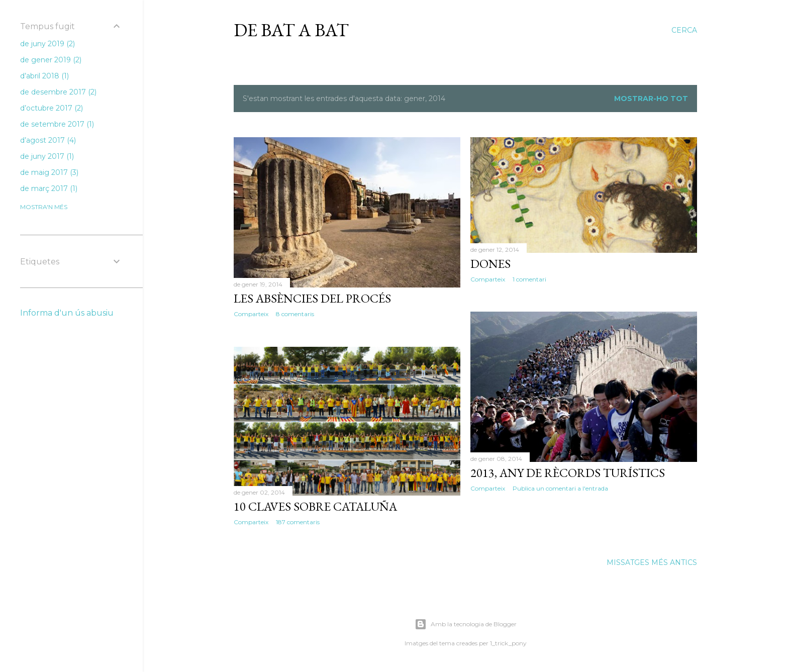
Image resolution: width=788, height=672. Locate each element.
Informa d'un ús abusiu (67, 313)
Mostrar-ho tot (651, 99)
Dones (490, 264)
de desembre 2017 (58, 92)
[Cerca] (684, 30)
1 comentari (529, 279)
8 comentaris (295, 314)
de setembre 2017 (57, 124)
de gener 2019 (51, 60)
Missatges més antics (652, 562)
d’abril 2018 (44, 76)
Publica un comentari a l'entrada (560, 488)
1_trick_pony (508, 643)
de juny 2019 (47, 44)
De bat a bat (291, 30)
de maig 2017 (49, 172)
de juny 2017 (47, 156)
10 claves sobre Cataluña (315, 506)
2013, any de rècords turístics (568, 473)
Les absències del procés (312, 298)
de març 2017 (49, 188)
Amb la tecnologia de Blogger (466, 624)
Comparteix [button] (251, 314)
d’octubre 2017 (52, 108)
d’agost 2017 (48, 140)
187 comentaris (298, 522)
